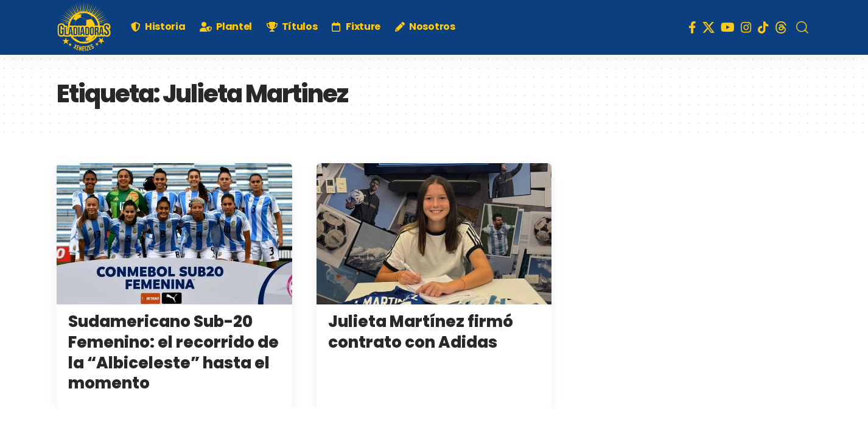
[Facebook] (692, 27)
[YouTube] (728, 27)
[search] (802, 27)
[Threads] (781, 27)
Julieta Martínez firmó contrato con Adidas (421, 332)
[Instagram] (746, 27)
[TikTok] (763, 27)
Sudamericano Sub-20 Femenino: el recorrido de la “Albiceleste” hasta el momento (173, 352)
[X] (709, 27)
